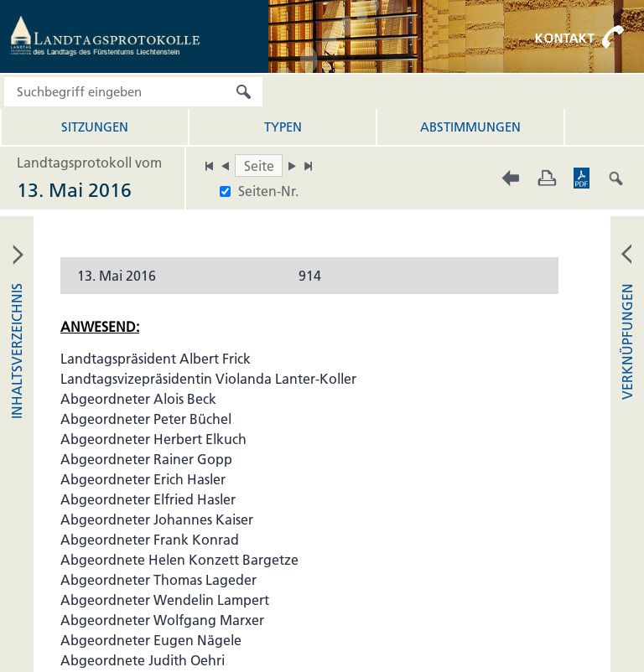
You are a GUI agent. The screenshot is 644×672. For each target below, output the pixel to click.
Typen (283, 127)
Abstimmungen (470, 127)
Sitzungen (95, 127)
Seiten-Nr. (268, 191)
